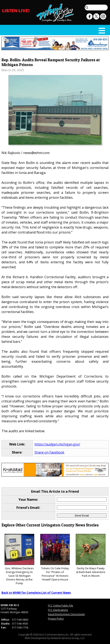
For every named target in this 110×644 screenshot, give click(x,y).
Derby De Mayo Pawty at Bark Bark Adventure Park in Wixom (91, 556)
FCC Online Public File (60, 606)
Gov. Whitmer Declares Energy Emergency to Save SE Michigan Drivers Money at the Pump (19, 559)
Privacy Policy (56, 619)
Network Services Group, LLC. (68, 638)
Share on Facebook (49, 452)
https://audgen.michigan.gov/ (57, 444)
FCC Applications (58, 610)
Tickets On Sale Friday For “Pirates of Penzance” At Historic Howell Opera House (55, 558)
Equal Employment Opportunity (66, 614)
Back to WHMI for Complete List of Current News (36, 593)
